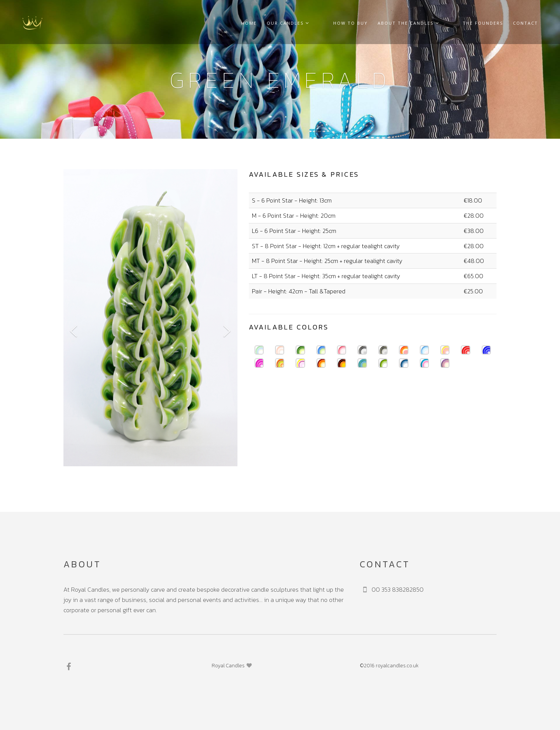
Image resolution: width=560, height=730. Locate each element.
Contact (525, 23)
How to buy (364, 23)
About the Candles (422, 23)
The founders (483, 23)
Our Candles (316, 23)
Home (277, 23)
